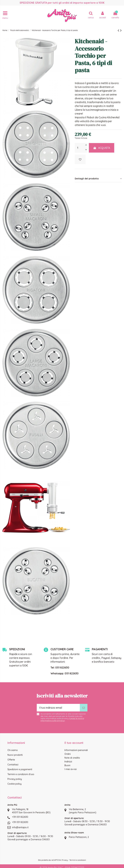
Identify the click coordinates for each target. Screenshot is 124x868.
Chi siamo (13, 750)
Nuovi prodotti (15, 755)
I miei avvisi (71, 769)
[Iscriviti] (84, 708)
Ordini (68, 754)
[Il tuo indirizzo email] (58, 708)
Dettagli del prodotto (98, 179)
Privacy (65, 860)
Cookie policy (14, 784)
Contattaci (13, 765)
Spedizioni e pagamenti (20, 769)
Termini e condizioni (78, 860)
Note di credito (72, 758)
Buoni (67, 765)
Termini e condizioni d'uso (21, 774)
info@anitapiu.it (20, 827)
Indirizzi (68, 762)
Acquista (102, 148)
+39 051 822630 (20, 817)
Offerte (11, 760)
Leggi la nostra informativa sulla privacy (62, 719)
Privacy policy (15, 779)
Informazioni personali (76, 750)
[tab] (98, 179)
